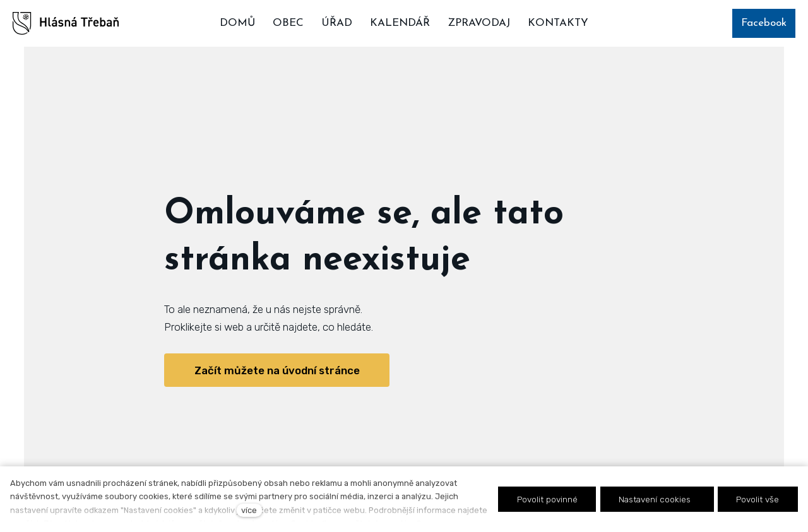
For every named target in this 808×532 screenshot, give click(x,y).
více (249, 510)
